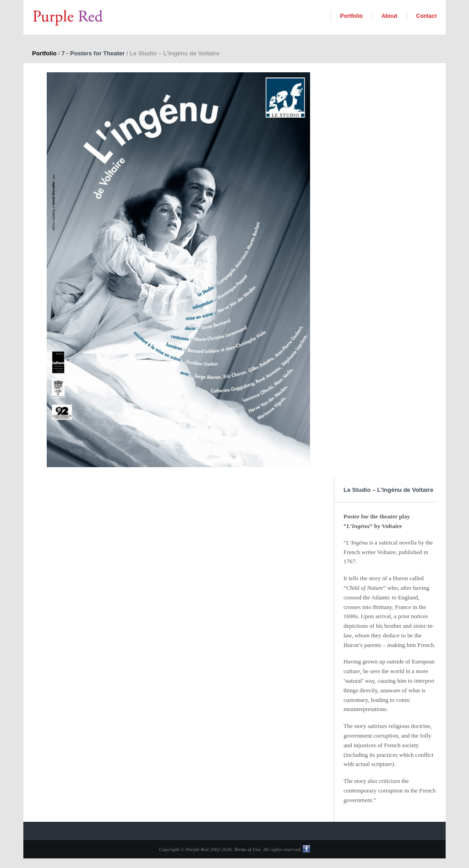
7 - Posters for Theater (93, 53)
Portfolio (352, 16)
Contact (427, 16)
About (390, 16)
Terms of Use (247, 849)
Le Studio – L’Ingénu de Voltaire (388, 490)
